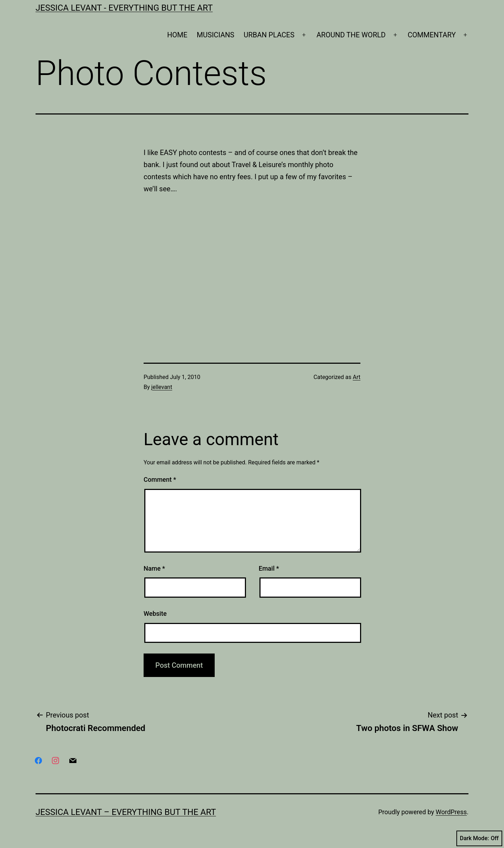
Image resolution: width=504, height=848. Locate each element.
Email (269, 568)
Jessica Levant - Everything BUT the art (124, 8)
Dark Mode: (479, 838)
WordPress (451, 812)
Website (155, 614)
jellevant (162, 387)
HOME (177, 35)
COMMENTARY (432, 35)
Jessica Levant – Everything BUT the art (126, 812)
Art (357, 377)
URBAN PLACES (269, 35)
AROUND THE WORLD (351, 35)
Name (154, 568)
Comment (160, 479)
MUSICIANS (216, 35)
